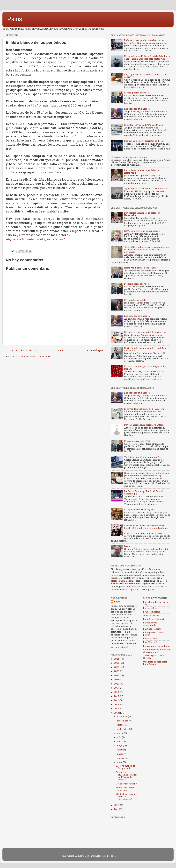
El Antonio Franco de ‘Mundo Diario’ (144, 125)
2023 (117, 671)
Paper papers (150, 639)
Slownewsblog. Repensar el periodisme (157, 651)
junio (120, 741)
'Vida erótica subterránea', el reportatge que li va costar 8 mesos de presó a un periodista (147, 250)
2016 (117, 700)
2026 (117, 659)
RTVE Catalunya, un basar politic (142, 231)
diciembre (122, 716)
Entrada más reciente (21, 350)
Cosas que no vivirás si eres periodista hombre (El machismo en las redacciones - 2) (147, 528)
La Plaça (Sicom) (152, 629)
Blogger (111, 856)
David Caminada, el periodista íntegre (144, 425)
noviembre (123, 721)
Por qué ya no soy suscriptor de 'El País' (145, 141)
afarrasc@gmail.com (122, 581)
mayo (120, 746)
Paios (15, 19)
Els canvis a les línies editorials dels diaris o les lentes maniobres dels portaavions (147, 57)
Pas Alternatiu (151, 642)
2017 (117, 696)
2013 (117, 713)
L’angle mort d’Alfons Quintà (140, 510)
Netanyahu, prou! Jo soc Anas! (140, 268)
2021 (117, 680)
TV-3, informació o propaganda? (141, 457)
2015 (117, 705)
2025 (117, 663)
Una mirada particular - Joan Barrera (156, 663)
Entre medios (150, 608)
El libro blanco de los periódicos (125, 767)
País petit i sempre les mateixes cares (144, 40)
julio (119, 737)
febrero (121, 758)
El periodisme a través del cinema (129, 157)
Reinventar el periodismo (157, 646)
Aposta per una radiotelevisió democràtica (147, 188)
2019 (117, 688)
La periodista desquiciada (150, 624)
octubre (121, 725)
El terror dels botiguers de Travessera (144, 409)
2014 (117, 709)
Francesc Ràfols (152, 612)
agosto (120, 733)
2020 (117, 684)
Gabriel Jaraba (151, 616)
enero (120, 762)
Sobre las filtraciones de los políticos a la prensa (127, 776)
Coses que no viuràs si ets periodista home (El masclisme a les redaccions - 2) (147, 474)
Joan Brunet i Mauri (154, 619)
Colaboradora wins (126, 784)
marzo (120, 754)
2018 (117, 692)
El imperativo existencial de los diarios (145, 332)
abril (119, 750)
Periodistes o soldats (135, 300)
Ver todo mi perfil (120, 647)
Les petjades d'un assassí (137, 109)
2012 (117, 805)
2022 (117, 675)
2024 (117, 667)
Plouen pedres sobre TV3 (137, 93)
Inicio (59, 350)
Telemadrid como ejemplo (125, 789)
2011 (117, 809)
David (127, 546)
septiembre (123, 729)
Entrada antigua (92, 350)
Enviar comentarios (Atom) (35, 356)
